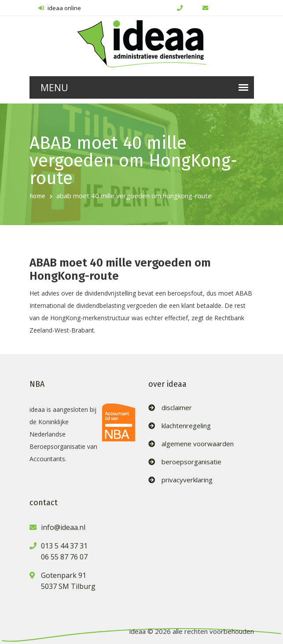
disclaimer (177, 408)
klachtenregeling (186, 426)
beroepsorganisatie (191, 462)
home (37, 196)
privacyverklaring (187, 480)
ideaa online (60, 8)
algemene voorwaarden (198, 444)
